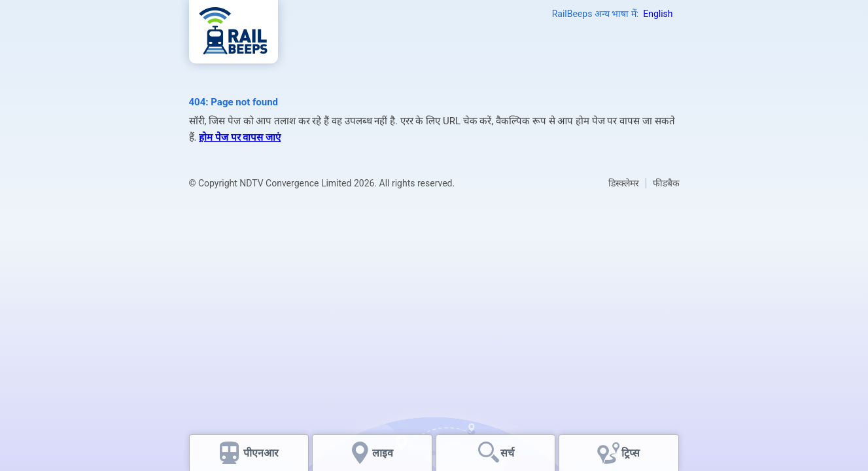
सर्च (507, 453)
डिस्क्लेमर (624, 183)
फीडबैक (666, 183)
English (658, 14)
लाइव (384, 453)
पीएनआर (261, 453)
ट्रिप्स (631, 453)
